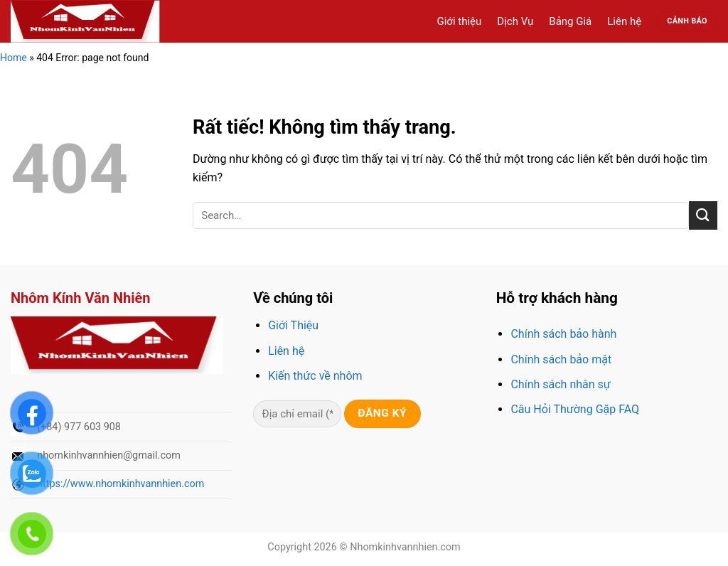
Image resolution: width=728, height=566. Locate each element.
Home (14, 58)
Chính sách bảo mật (561, 359)
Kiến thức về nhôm (315, 376)
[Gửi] (703, 215)
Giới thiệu (459, 21)
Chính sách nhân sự (560, 384)
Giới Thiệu (293, 325)
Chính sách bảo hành (563, 334)
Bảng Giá (570, 21)
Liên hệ (624, 21)
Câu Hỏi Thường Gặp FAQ (575, 409)
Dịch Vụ (515, 21)
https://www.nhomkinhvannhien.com (121, 484)
